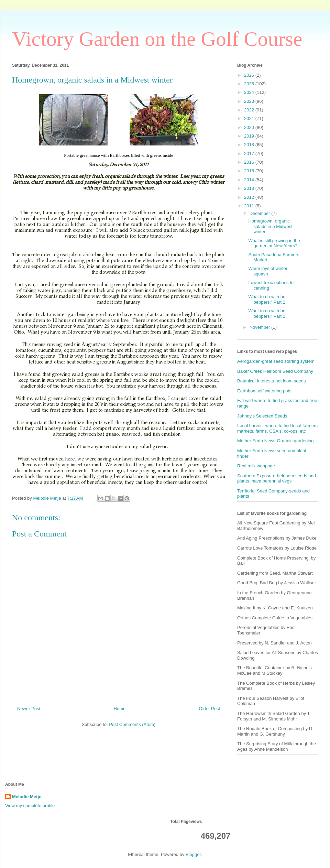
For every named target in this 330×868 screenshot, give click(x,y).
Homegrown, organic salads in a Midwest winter (270, 226)
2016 (250, 162)
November (261, 327)
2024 (250, 92)
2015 (250, 171)
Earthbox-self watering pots (264, 391)
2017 (250, 154)
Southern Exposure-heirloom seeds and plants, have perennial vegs (277, 479)
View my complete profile (30, 806)
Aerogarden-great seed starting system (276, 361)
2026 (250, 75)
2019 (250, 136)
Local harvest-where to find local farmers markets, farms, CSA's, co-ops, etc (277, 428)
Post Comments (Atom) (132, 724)
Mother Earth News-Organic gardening (276, 441)
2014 (250, 180)
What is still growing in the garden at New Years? (274, 243)
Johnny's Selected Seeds (262, 416)
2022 (250, 110)
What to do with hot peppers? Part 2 (267, 299)
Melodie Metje (27, 797)
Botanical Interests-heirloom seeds (271, 381)
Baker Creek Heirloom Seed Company (275, 371)
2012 (250, 197)
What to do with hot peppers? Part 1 (267, 313)
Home (120, 709)
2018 (250, 145)
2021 (250, 118)
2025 (250, 84)
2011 (250, 206)
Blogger (193, 854)
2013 (250, 188)
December (261, 213)
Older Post (210, 709)
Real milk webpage (256, 466)
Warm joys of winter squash (268, 271)
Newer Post (29, 709)
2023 (250, 101)
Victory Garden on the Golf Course (157, 39)
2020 (250, 127)
